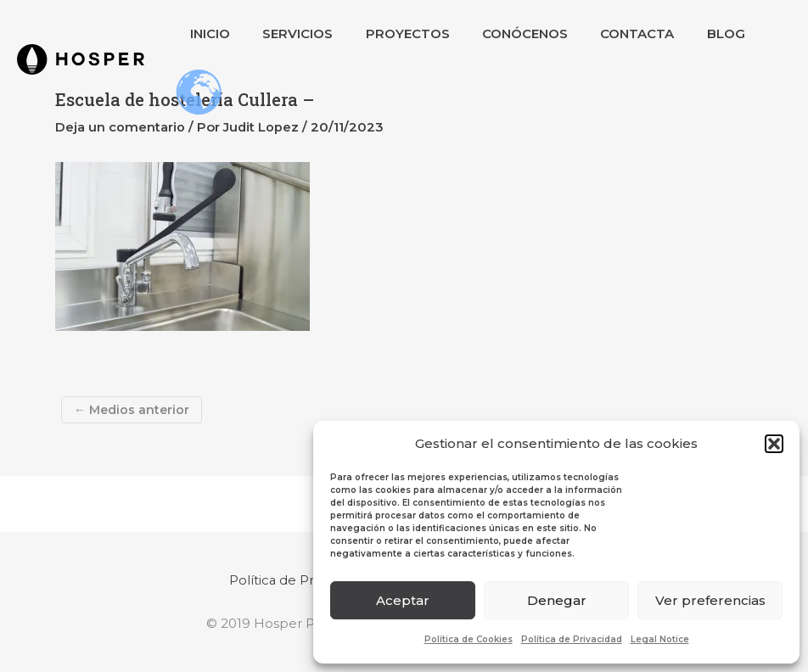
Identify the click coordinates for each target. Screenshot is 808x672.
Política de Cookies (469, 639)
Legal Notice (660, 639)
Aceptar (403, 600)
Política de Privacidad (572, 639)
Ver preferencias (710, 600)
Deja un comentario (120, 127)
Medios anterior (132, 410)
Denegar (557, 600)
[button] (774, 444)
